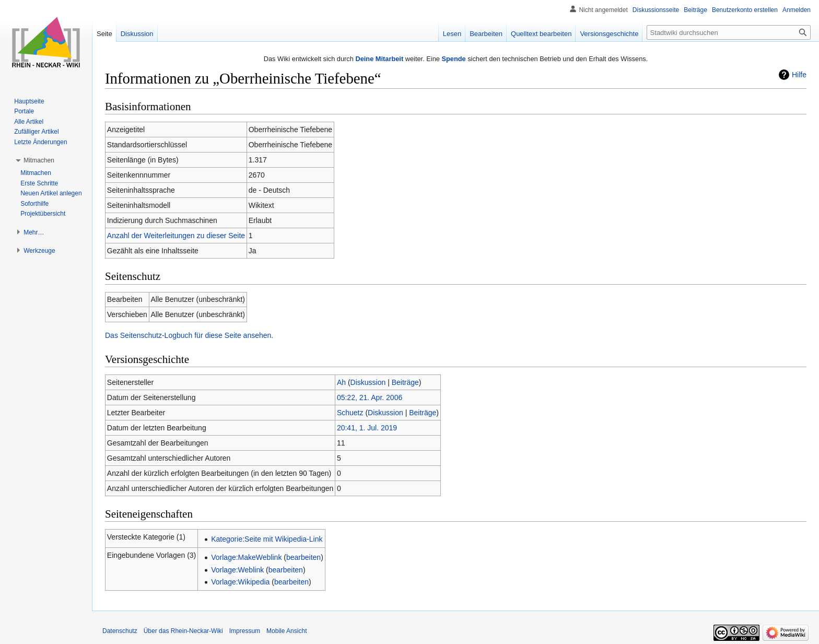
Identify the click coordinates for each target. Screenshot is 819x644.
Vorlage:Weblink (237, 570)
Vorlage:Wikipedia (240, 582)
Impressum (245, 631)
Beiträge (405, 382)
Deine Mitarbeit (379, 59)
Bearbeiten (486, 34)
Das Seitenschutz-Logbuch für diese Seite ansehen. (189, 335)
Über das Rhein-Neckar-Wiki (183, 631)
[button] (39, 160)
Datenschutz (120, 631)
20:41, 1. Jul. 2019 (367, 428)
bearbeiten (303, 557)
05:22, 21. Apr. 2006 (370, 397)
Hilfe (799, 75)
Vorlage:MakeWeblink (246, 557)
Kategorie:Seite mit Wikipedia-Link (267, 539)
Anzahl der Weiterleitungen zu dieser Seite (176, 236)
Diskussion (368, 382)
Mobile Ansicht (286, 631)
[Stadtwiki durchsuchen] (729, 32)
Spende (453, 59)
